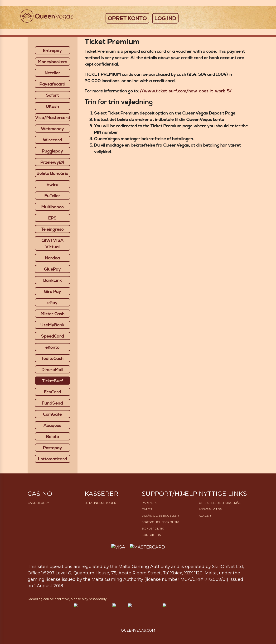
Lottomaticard (53, 459)
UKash (52, 107)
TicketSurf (53, 381)
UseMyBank (52, 325)
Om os (147, 509)
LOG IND (165, 19)
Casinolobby (38, 503)
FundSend (52, 403)
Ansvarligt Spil (211, 509)
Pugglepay (52, 151)
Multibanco (53, 207)
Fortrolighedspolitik (160, 522)
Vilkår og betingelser (160, 516)
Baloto (53, 437)
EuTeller (52, 196)
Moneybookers (53, 62)
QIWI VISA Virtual (53, 244)
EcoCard (53, 392)
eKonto (52, 347)
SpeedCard (53, 336)
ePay (52, 303)
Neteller (53, 73)
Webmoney (52, 129)
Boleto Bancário (52, 174)
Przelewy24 (52, 162)
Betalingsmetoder (100, 503)
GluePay (52, 269)
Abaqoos (52, 426)
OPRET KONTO (127, 19)
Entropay (52, 51)
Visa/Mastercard (53, 118)
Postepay (53, 448)
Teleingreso (52, 229)
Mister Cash (53, 314)
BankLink (53, 280)
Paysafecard (52, 84)
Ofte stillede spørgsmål (220, 503)
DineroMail (52, 370)
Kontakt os (151, 535)
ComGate (52, 414)
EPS (52, 218)
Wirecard (52, 140)
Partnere (150, 503)
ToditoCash (52, 359)
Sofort (53, 95)
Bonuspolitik (153, 528)
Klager (205, 516)
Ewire (52, 185)
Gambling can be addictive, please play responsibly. (67, 599)
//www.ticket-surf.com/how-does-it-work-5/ (186, 91)
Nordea (52, 258)
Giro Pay (53, 292)
